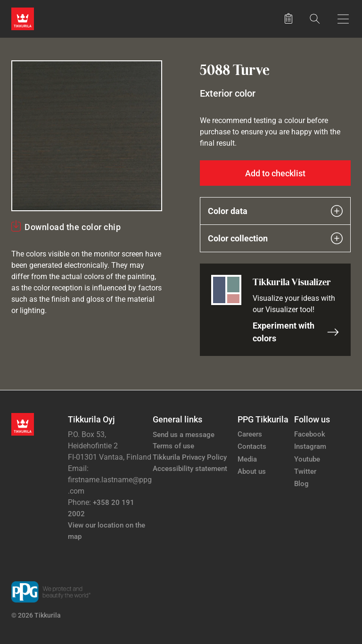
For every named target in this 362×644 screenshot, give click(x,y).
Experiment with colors (296, 332)
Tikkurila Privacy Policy (190, 457)
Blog (301, 484)
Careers (250, 434)
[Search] (315, 19)
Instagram (310, 446)
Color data (275, 211)
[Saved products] (288, 19)
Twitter (305, 471)
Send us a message (184, 435)
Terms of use (173, 446)
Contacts (252, 446)
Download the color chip (73, 227)
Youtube (307, 459)
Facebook (310, 434)
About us (252, 471)
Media (247, 459)
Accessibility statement (190, 469)
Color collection (275, 238)
